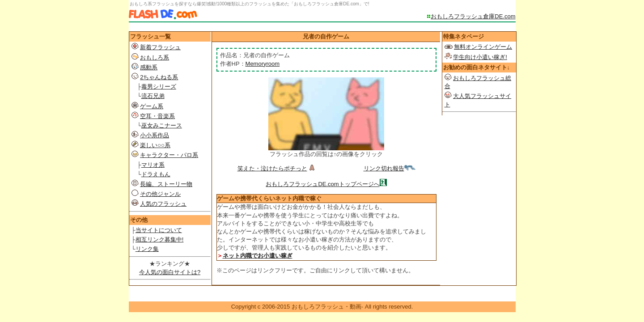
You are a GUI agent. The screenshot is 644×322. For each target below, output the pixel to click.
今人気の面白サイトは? (170, 272)
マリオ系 (153, 165)
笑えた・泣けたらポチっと (277, 168)
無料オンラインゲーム (483, 47)
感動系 (149, 67)
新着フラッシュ (160, 47)
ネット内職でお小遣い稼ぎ (258, 256)
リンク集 (147, 249)
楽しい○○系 (155, 145)
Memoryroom (263, 64)
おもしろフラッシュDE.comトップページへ (322, 184)
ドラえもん (156, 174)
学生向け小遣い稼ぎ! (480, 57)
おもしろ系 (155, 57)
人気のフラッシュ (163, 204)
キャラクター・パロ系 (169, 155)
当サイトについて (159, 230)
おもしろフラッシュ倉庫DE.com (473, 16)
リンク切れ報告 (390, 168)
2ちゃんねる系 (159, 77)
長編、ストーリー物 (166, 184)
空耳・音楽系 (157, 116)
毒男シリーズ (159, 87)
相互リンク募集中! (160, 239)
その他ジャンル (160, 194)
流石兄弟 (153, 96)
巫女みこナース (162, 125)
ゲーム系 (152, 106)
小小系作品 (155, 135)
